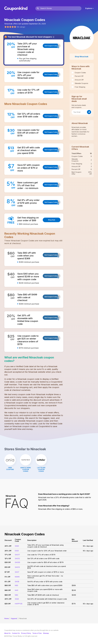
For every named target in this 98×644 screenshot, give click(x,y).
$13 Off (7, 567)
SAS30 (17, 562)
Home (7, 618)
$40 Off (8, 590)
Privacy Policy (26, 633)
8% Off (8, 582)
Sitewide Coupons (81, 83)
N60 (16, 585)
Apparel (14, 618)
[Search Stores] (61, 8)
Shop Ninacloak (82, 57)
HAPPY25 (19, 604)
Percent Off (79, 76)
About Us (7, 633)
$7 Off (7, 572)
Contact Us (16, 633)
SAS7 (17, 572)
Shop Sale (52, 220)
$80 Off (8, 595)
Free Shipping (80, 87)
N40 (16, 590)
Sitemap (46, 633)
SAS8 (17, 582)
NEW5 (17, 577)
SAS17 (17, 555)
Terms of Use (37, 633)
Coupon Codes (80, 73)
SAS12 (17, 559)
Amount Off (79, 80)
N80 (16, 595)
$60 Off (8, 585)
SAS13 (17, 567)
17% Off (8, 555)
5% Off (7, 577)
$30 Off (8, 562)
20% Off (8, 546)
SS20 (17, 546)
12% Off (8, 559)
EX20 (17, 551)
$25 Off (8, 604)
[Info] (53, 37)
